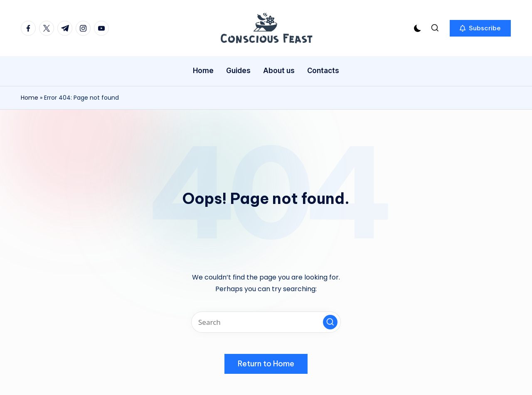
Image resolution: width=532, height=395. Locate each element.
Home (30, 98)
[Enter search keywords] (266, 322)
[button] (480, 28)
